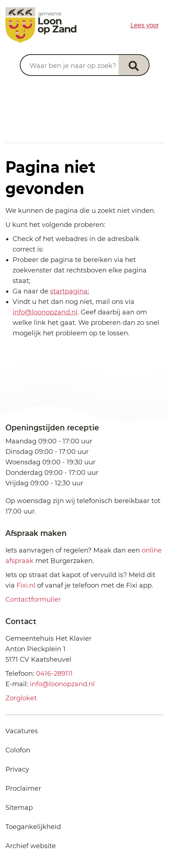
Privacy (17, 769)
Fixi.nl (26, 585)
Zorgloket (21, 698)
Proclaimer (23, 788)
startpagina (69, 291)
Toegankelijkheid (33, 827)
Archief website (31, 846)
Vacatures (22, 731)
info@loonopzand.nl (45, 312)
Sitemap (19, 808)
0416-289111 (54, 674)
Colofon (18, 750)
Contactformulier (33, 600)
